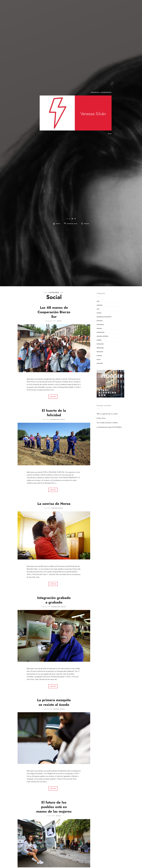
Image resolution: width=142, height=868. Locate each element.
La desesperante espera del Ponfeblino (109, 427)
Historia (99, 329)
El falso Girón (101, 418)
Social (59, 321)
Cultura (56, 709)
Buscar (87, 224)
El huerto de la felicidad (54, 413)
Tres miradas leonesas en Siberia (107, 423)
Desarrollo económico (104, 317)
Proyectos (100, 352)
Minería (99, 340)
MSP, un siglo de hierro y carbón (107, 414)
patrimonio (100, 344)
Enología (100, 321)
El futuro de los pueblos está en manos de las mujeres (54, 807)
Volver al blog (72, 224)
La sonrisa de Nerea (54, 504)
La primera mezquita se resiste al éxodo (54, 702)
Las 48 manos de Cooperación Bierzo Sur (54, 312)
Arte (98, 301)
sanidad (55, 508)
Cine (98, 309)
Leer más (53, 397)
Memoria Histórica (103, 336)
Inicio (58, 224)
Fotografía (100, 325)
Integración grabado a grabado (54, 600)
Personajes (100, 348)
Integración (55, 420)
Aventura (100, 305)
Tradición (100, 363)
